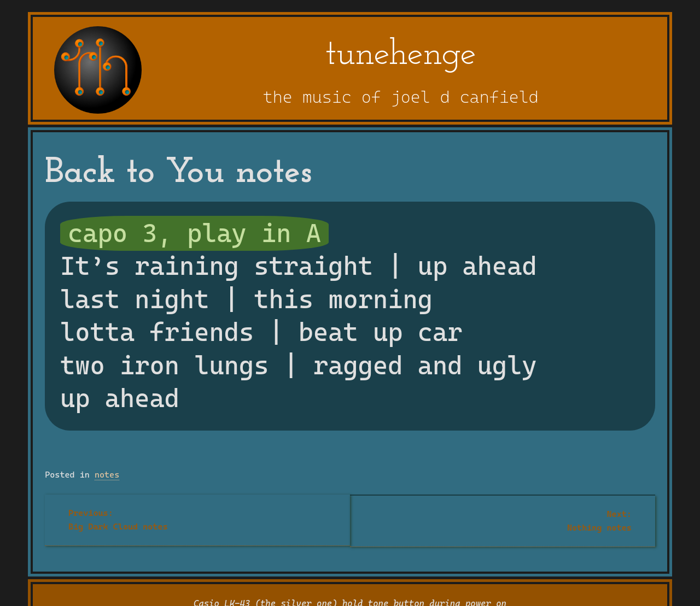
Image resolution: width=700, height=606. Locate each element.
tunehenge (401, 55)
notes (107, 475)
